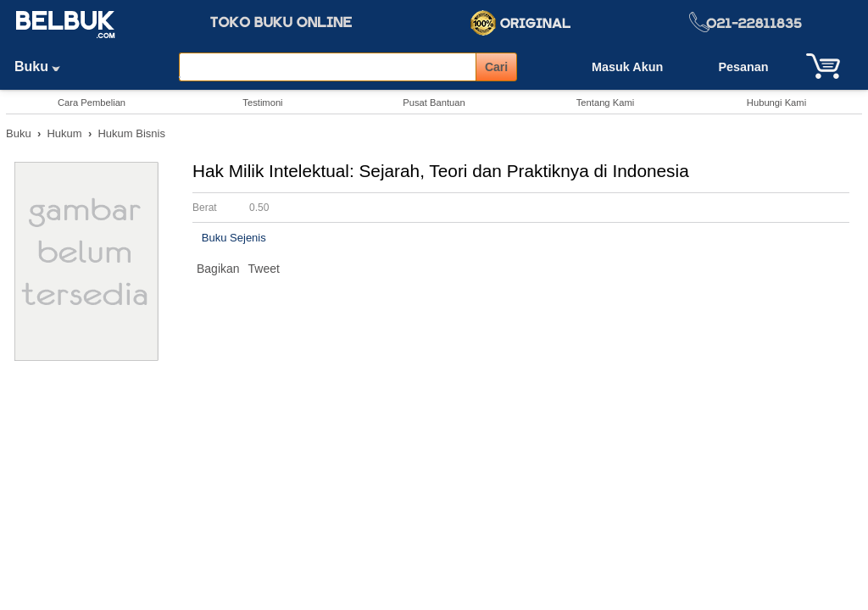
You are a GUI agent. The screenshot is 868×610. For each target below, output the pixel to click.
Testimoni (262, 103)
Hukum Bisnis (131, 133)
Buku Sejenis (234, 238)
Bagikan (218, 269)
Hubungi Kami (776, 103)
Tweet (264, 269)
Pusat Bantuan (434, 103)
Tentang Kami (605, 103)
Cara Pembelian (92, 103)
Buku (43, 67)
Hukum (64, 133)
